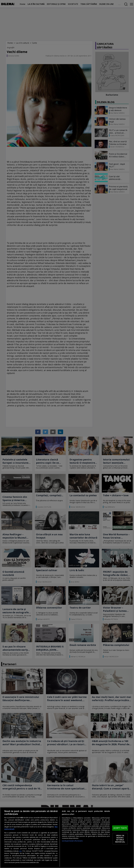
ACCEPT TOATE (120, 828)
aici (20, 851)
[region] (67, 838)
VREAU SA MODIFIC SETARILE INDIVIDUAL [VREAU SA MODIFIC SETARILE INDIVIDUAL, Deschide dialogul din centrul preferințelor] (120, 839)
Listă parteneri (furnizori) (72, 841)
